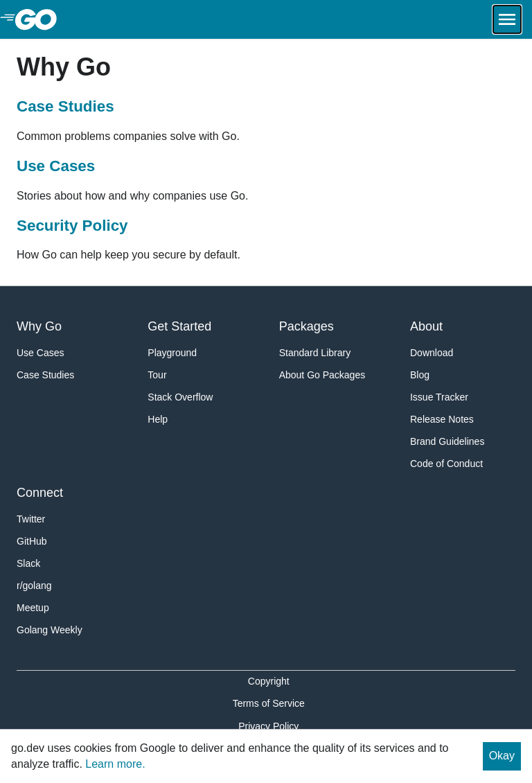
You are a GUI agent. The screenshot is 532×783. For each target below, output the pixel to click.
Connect (40, 493)
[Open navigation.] (507, 19)
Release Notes (442, 419)
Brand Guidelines (447, 441)
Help (158, 419)
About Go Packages (322, 375)
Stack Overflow (180, 397)
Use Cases (56, 166)
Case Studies (65, 106)
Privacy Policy (268, 726)
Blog (420, 375)
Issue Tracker (439, 397)
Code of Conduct (446, 464)
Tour (157, 375)
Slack (28, 563)
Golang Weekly (50, 630)
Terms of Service (269, 703)
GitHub (32, 541)
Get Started (179, 326)
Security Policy (72, 226)
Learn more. (115, 764)
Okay (502, 756)
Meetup (33, 608)
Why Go (39, 326)
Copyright (269, 681)
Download (432, 353)
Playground (172, 353)
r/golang (34, 586)
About (426, 326)
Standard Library (315, 353)
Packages (307, 326)
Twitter (31, 519)
